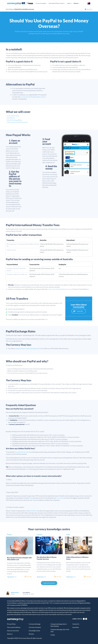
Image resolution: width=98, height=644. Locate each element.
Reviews (76, 3)
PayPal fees (11, 118)
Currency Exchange (41, 3)
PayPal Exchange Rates (15, 120)
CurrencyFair (25, 97)
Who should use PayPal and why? (18, 122)
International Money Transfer (56, 3)
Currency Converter (35, 627)
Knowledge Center (34, 631)
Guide (68, 534)
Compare (39, 534)
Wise (31, 498)
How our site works (13, 631)
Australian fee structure (22, 452)
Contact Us (76, 624)
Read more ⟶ (12, 577)
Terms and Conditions (14, 627)
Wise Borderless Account (38, 97)
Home (7, 9)
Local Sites (76, 627)
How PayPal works (14, 116)
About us (10, 634)
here (46, 319)
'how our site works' (66, 614)
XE (26, 511)
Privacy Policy (11, 624)
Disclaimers (89, 9)
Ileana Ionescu (15, 592)
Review (9, 534)
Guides (69, 3)
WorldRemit (33, 511)
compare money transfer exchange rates (27, 348)
